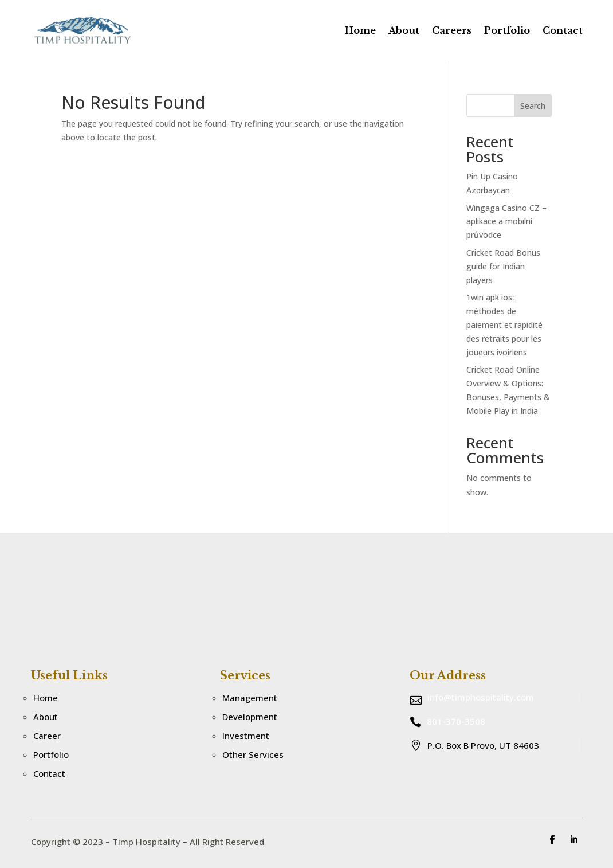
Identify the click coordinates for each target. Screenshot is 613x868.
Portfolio (507, 30)
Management (250, 698)
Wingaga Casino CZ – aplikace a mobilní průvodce (506, 222)
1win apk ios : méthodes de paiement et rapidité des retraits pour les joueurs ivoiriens (504, 324)
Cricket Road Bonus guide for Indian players (503, 266)
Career (47, 736)
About (404, 30)
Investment (246, 736)
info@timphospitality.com (481, 697)
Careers (452, 30)
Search (533, 106)
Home (360, 30)
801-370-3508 (456, 721)
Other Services (253, 754)
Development (250, 717)
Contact (563, 30)
